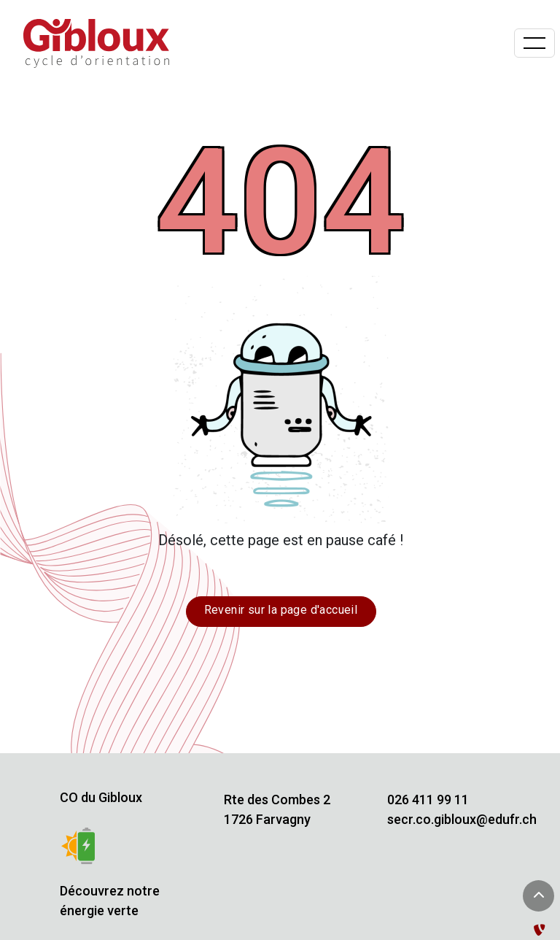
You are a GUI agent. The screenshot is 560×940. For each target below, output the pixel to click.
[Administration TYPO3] (542, 930)
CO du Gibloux (101, 797)
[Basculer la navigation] (534, 43)
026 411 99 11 (428, 800)
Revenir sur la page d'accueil (281, 610)
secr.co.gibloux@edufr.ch (462, 819)
